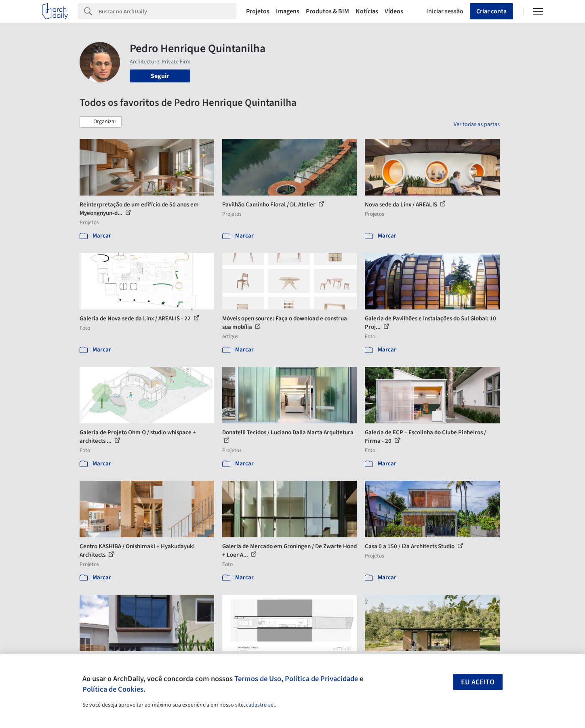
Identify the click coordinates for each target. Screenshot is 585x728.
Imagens (288, 11)
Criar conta (491, 11)
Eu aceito (478, 682)
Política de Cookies (113, 689)
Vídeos (394, 11)
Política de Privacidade (321, 679)
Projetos (258, 11)
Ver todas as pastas (477, 124)
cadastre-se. (260, 705)
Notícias (367, 11)
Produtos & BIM (327, 11)
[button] (101, 122)
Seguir (160, 76)
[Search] (167, 11)
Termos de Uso (258, 679)
